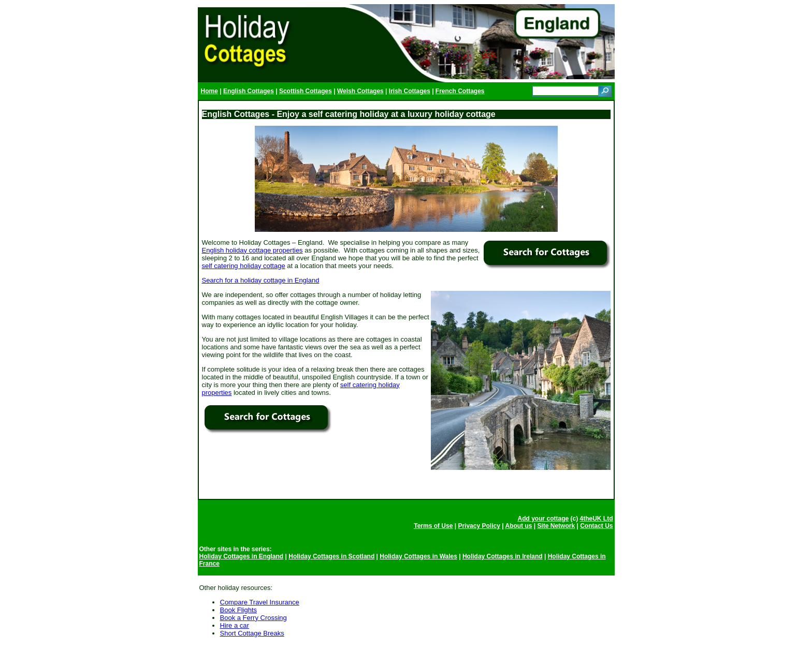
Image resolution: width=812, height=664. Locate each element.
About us (518, 526)
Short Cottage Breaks (252, 633)
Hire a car (235, 625)
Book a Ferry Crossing (253, 618)
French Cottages (460, 91)
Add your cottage (543, 519)
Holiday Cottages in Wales (418, 556)
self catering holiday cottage (244, 266)
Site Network (556, 526)
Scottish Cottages (306, 91)
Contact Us (596, 526)
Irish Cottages (410, 91)
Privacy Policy (479, 526)
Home (209, 91)
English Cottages (249, 91)
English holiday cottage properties (252, 250)
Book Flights (239, 610)
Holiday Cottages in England (242, 556)
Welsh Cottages (360, 91)
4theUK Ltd (597, 519)
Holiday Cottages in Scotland (331, 556)
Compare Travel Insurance (260, 602)
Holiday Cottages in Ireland (503, 556)
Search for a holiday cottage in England (261, 280)
